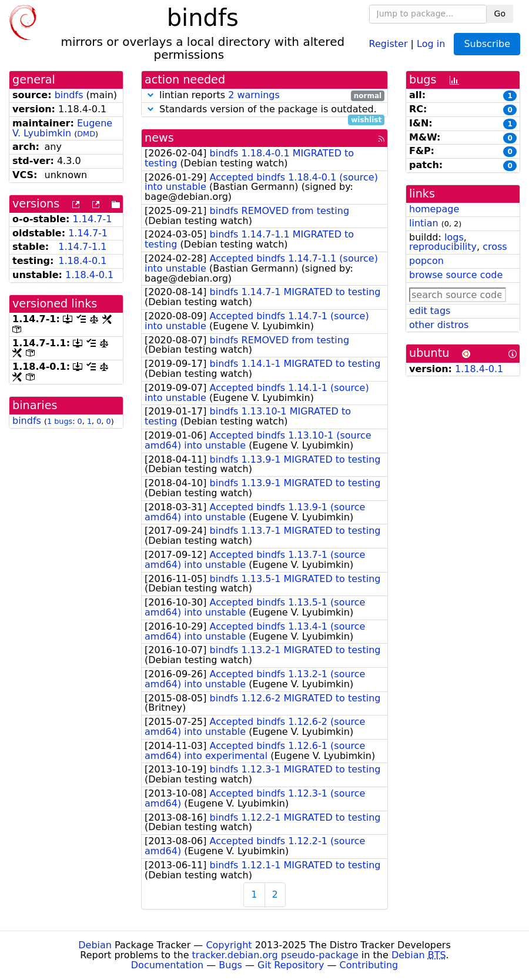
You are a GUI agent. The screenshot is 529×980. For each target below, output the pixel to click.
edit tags (430, 311)
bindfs (69, 95)
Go (500, 14)
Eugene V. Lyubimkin (62, 128)
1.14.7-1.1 (82, 247)
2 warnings (254, 95)
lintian (424, 223)
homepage (434, 209)
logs (454, 237)
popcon (426, 261)
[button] (150, 95)
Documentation (167, 965)
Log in (431, 43)
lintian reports (264, 96)
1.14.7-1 (93, 219)
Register (389, 43)
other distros (439, 325)
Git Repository (291, 965)
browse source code (456, 275)
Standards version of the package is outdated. (264, 110)
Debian (95, 945)
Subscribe (487, 44)
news (159, 138)
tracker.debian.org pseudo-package (275, 955)
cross (495, 247)
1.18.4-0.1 (82, 261)
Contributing (369, 965)
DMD (86, 134)
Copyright (229, 945)
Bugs (230, 965)
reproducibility (443, 247)
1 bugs (60, 421)
